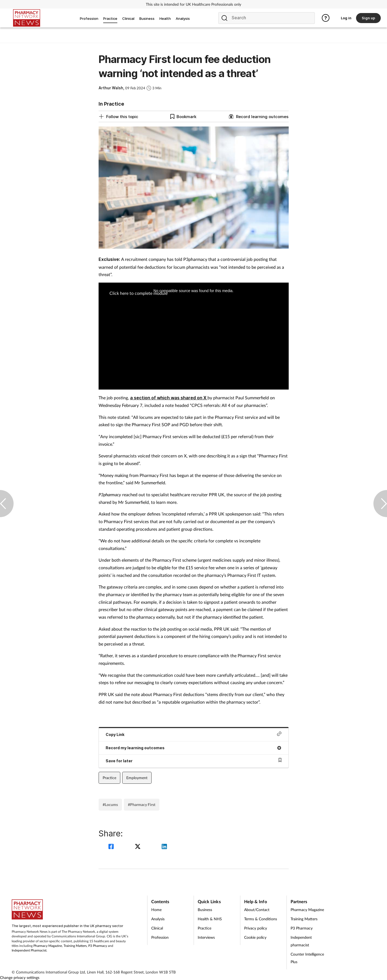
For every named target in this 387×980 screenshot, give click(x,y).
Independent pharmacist (301, 941)
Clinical (157, 928)
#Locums (110, 804)
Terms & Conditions (261, 919)
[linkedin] (164, 847)
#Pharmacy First (142, 804)
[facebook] (112, 847)
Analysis (158, 919)
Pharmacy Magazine (48, 946)
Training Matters (75, 946)
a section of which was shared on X (169, 398)
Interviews (206, 937)
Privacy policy (256, 928)
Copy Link (194, 734)
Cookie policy (255, 937)
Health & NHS (210, 919)
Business (205, 910)
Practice (109, 778)
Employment (137, 778)
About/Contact (257, 910)
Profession (160, 937)
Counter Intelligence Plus (307, 958)
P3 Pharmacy (98, 946)
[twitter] (139, 847)
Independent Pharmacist (29, 950)
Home (156, 910)
